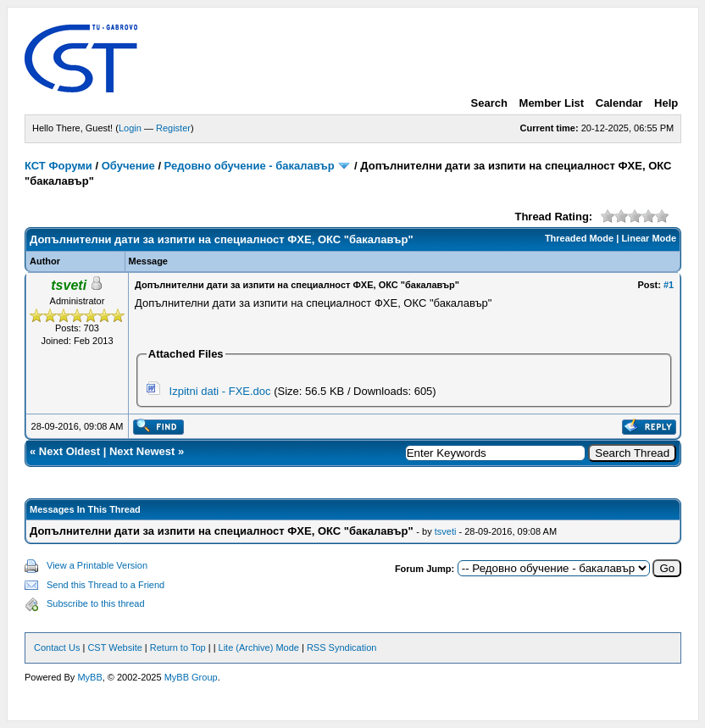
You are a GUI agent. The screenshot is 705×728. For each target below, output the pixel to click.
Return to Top (178, 647)
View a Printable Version (97, 565)
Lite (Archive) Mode (259, 647)
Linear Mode (649, 238)
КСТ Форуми (58, 166)
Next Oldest (69, 451)
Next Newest (142, 451)
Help (666, 103)
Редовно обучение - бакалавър (250, 166)
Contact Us (57, 647)
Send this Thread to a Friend (105, 585)
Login (130, 128)
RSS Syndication (342, 647)
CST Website (114, 647)
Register (173, 128)
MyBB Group (191, 677)
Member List (552, 103)
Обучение (128, 166)
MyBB (89, 677)
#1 (669, 285)
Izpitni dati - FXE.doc (220, 391)
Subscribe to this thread (96, 603)
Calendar (619, 103)
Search (489, 103)
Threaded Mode (579, 238)
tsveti (446, 531)
